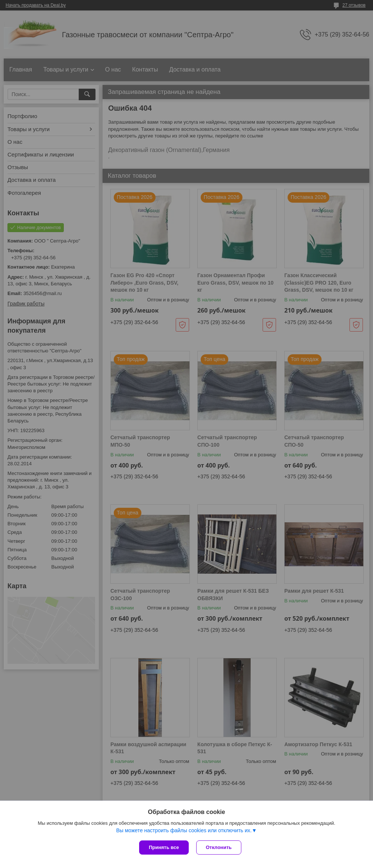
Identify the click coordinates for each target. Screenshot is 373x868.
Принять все (164, 847)
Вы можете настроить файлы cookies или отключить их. (184, 830)
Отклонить (219, 847)
